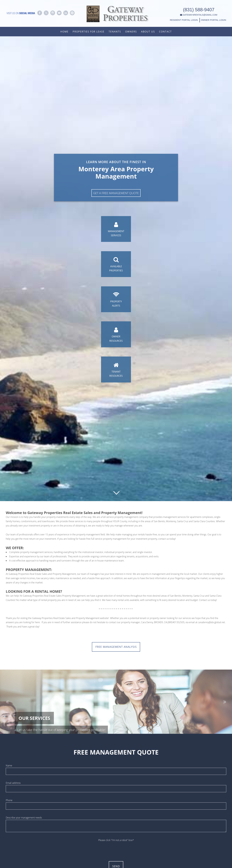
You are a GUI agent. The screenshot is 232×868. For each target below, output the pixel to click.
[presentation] (116, 849)
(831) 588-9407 (192, 8)
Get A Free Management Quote (116, 190)
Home (64, 32)
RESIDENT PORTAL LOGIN (177, 18)
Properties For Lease (89, 32)
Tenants (115, 32)
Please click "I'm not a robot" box (116, 841)
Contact (165, 32)
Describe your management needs (24, 819)
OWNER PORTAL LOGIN (206, 18)
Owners (131, 32)
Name (9, 767)
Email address (13, 784)
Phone (9, 802)
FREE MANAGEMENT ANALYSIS (116, 647)
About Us (148, 32)
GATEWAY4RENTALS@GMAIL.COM (192, 13)
